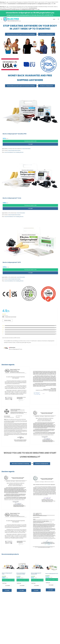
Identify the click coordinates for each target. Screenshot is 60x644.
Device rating (7, 320)
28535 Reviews (5, 316)
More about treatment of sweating (20, 464)
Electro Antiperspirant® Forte (7, 574)
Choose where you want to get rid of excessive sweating (21, 34)
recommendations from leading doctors (14, 152)
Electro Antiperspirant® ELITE (52, 574)
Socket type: (4, 583)
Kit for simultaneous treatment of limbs (21, 574)
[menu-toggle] (2, 19)
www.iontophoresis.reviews (14, 150)
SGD (54, 19)
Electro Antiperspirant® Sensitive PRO (36, 574)
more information (26, 149)
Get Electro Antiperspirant (47, 34)
